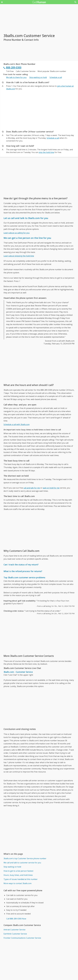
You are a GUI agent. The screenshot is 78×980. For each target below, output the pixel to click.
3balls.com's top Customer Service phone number (25, 858)
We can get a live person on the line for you (27, 238)
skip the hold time (46, 152)
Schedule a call (56, 77)
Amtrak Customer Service (14, 930)
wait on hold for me (51, 488)
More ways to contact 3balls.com (18, 883)
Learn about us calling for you (17, 233)
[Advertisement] (39, 110)
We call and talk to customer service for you (22, 863)
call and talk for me (32, 488)
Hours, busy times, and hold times (18, 875)
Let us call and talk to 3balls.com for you (26, 218)
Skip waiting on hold (38, 77)
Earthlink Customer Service (15, 934)
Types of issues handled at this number (21, 879)
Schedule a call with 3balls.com (17, 424)
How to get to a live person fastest (18, 871)
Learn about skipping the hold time (19, 256)
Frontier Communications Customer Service (22, 938)
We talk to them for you (16, 77)
